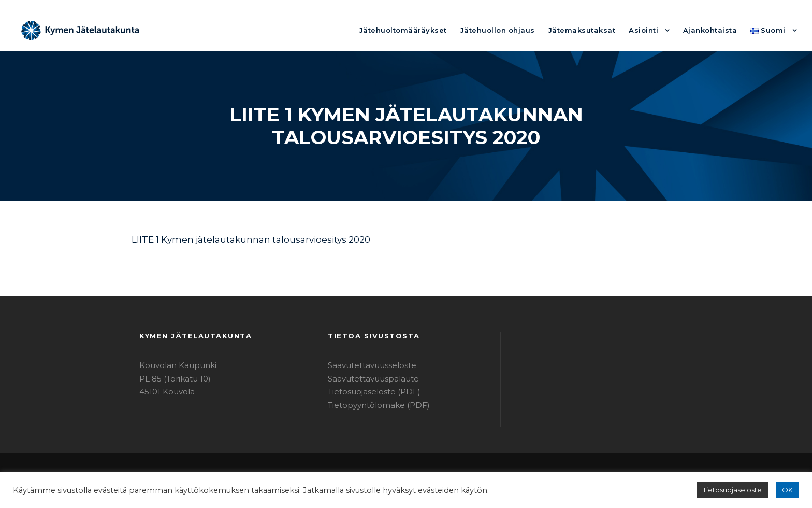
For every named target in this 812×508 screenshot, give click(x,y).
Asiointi (654, 30)
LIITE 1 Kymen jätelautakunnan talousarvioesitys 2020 (238, 239)
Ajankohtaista (716, 30)
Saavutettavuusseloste (367, 365)
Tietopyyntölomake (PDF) (372, 405)
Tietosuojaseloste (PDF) (369, 392)
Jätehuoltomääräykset (438, 30)
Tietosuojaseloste (737, 490)
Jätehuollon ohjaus (523, 30)
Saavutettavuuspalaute (367, 379)
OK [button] (788, 490)
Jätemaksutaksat (598, 30)
